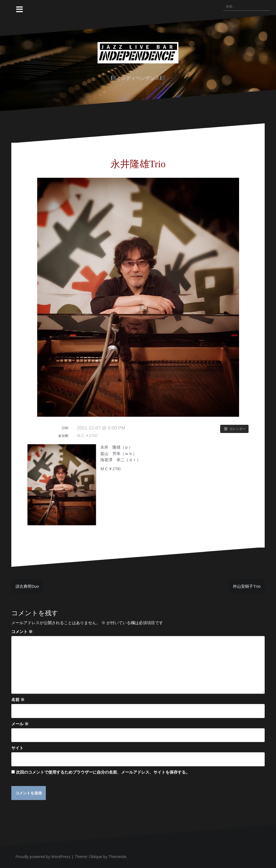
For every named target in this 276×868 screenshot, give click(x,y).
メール (20, 724)
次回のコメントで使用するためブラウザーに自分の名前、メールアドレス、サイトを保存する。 (103, 772)
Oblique (96, 857)
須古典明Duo (27, 586)
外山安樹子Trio (247, 586)
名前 (18, 699)
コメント (22, 631)
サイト (17, 748)
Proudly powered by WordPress (43, 857)
